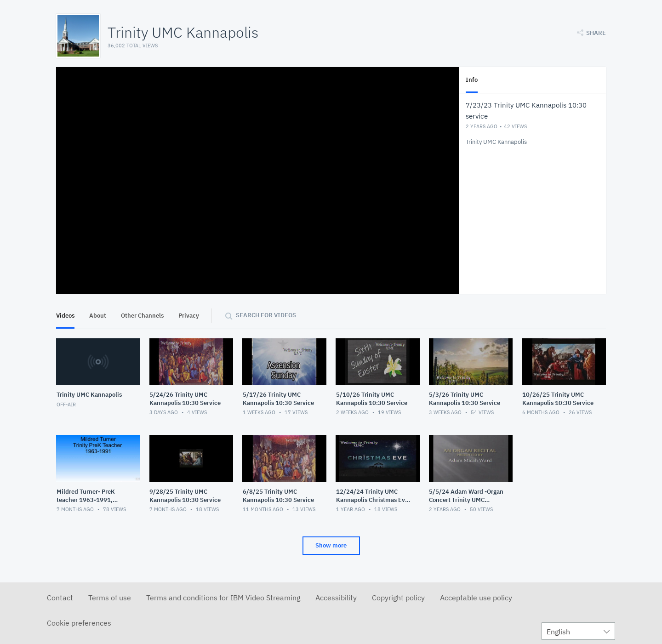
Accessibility (336, 598)
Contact (60, 598)
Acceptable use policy (476, 598)
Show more (331, 545)
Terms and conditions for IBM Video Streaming (223, 598)
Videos (65, 316)
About (98, 316)
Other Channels (142, 316)
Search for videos (266, 315)
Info (472, 80)
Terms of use (110, 598)
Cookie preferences (79, 623)
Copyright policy (398, 598)
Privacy (189, 316)
